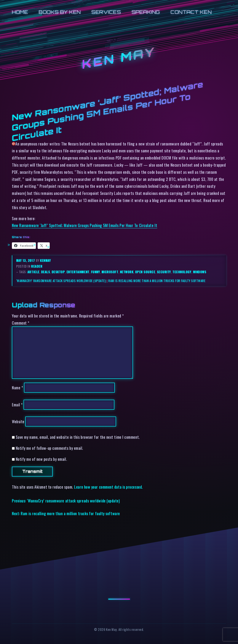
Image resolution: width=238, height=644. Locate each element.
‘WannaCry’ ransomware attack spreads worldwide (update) (61, 281)
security (164, 272)
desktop (58, 272)
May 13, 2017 (26, 260)
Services (106, 12)
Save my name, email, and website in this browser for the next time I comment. (78, 437)
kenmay (45, 260)
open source (145, 272)
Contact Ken (191, 12)
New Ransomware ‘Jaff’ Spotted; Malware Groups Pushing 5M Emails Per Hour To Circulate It (85, 225)
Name (17, 388)
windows (200, 272)
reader (37, 266)
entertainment (78, 272)
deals (46, 272)
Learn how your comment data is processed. (108, 487)
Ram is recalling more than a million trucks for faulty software (157, 281)
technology (182, 272)
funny (96, 272)
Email (17, 405)
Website (18, 421)
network (127, 272)
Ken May (119, 58)
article (34, 272)
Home (20, 12)
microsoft (110, 272)
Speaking (146, 12)
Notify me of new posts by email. (41, 459)
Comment (21, 323)
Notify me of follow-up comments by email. (50, 448)
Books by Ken (60, 12)
